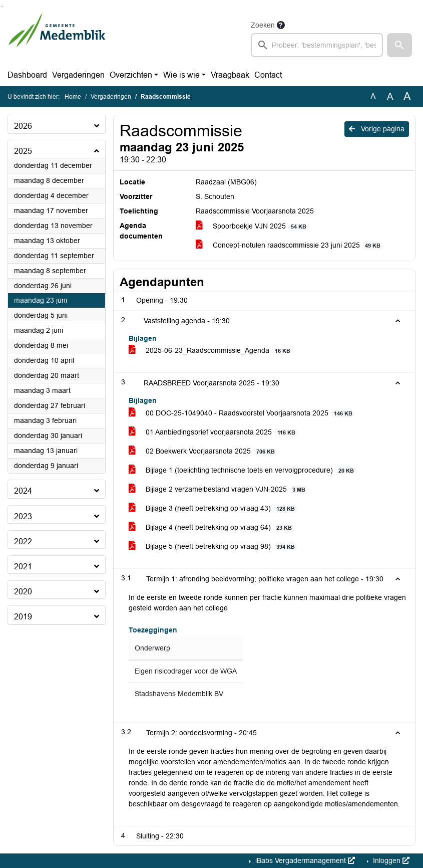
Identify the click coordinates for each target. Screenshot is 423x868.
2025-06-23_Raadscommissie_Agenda (211, 351)
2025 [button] (23, 151)
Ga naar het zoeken (1, 6)
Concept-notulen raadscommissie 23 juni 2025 (290, 245)
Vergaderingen (78, 75)
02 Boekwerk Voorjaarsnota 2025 (203, 451)
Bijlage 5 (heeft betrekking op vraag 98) (213, 547)
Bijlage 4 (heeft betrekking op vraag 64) (212, 527)
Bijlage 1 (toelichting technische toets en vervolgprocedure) (243, 470)
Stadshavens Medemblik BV (179, 694)
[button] (399, 45)
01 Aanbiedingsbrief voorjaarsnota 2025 (214, 432)
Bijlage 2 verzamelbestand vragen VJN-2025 (219, 489)
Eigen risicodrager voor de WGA (186, 671)
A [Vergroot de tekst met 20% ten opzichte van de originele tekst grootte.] (390, 96)
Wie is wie (181, 75)
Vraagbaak (230, 75)
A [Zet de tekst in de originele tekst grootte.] (373, 96)
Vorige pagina (377, 129)
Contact (268, 75)
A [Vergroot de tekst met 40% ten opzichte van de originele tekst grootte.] (407, 97)
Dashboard (27, 75)
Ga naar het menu (3, 6)
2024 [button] (23, 491)
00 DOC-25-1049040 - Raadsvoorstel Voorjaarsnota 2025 (242, 413)
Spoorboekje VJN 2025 (253, 226)
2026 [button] (23, 126)
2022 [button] (23, 541)
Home (73, 97)
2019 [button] (23, 617)
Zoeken (263, 25)
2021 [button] (23, 567)
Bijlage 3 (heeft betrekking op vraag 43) (213, 508)
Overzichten (131, 75)
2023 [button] (23, 516)
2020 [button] (23, 592)
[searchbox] (317, 45)
